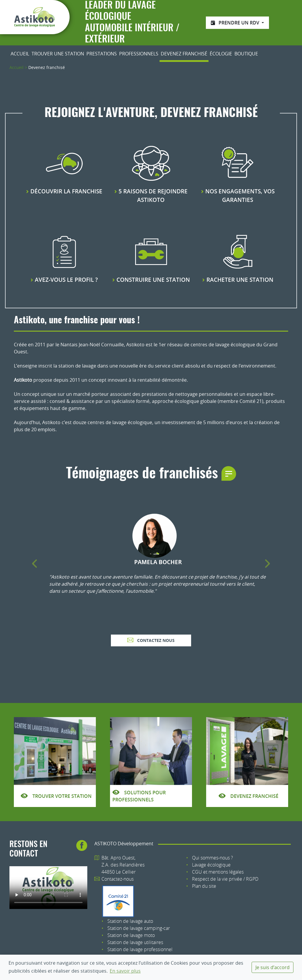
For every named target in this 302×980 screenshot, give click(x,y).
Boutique (246, 54)
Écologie (221, 54)
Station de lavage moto (131, 935)
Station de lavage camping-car (139, 928)
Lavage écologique (211, 865)
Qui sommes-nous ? (212, 858)
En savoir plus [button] (125, 971)
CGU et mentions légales (218, 872)
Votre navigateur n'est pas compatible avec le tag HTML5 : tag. (48, 888)
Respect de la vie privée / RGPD (225, 879)
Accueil (20, 54)
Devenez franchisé (184, 54)
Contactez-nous (118, 879)
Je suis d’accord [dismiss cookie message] (273, 967)
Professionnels (139, 54)
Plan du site (204, 886)
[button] (35, 564)
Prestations (102, 54)
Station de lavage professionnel (140, 949)
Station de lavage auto (130, 921)
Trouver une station (58, 54)
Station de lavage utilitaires (135, 942)
